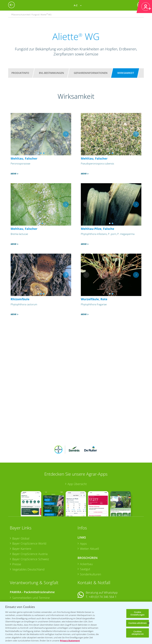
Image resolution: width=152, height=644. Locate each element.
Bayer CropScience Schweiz (31, 538)
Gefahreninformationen (91, 73)
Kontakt (87, 584)
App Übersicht (77, 463)
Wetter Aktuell (89, 527)
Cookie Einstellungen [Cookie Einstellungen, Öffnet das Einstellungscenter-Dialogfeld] (138, 613)
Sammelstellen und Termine (31, 576)
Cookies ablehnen (138, 623)
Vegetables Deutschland (28, 548)
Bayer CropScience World (29, 522)
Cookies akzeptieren (138, 633)
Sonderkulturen (91, 553)
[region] (76, 623)
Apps (83, 522)
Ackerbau (86, 542)
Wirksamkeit (126, 73)
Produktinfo (20, 73)
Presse (17, 543)
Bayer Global (21, 517)
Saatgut (85, 548)
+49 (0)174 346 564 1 (103, 575)
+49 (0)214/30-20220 (102, 598)
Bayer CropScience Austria (30, 532)
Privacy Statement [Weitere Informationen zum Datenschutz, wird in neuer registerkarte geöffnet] (70, 641)
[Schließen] (148, 623)
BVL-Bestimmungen (51, 73)
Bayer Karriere (22, 527)
